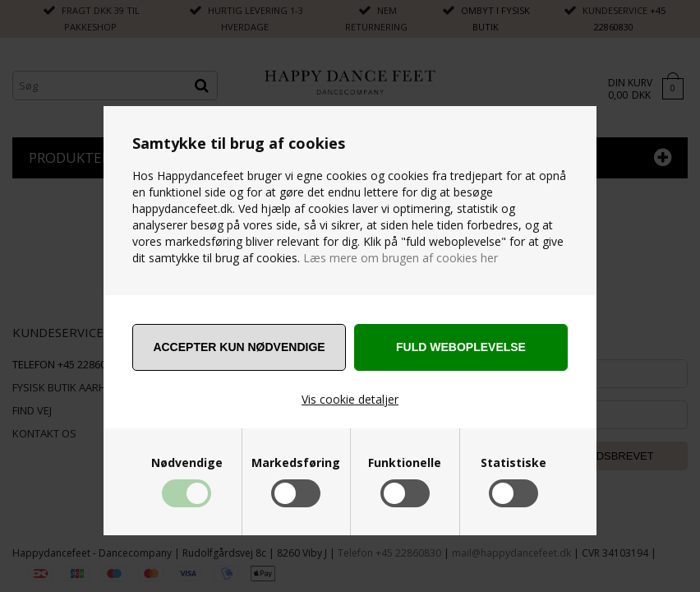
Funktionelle (405, 463)
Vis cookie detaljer (350, 399)
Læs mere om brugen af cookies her (399, 258)
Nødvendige (187, 463)
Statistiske (513, 463)
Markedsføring (296, 463)
